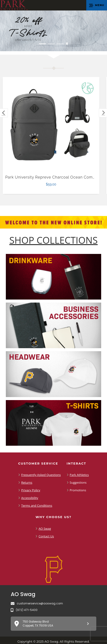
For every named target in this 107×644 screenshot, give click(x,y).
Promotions (78, 490)
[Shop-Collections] (53, 240)
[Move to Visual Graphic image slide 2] (51, 44)
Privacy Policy (31, 490)
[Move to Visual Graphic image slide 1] (42, 44)
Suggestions (78, 482)
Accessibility (30, 498)
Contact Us (46, 536)
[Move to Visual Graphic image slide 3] (60, 44)
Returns (27, 482)
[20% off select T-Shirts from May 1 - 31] (53, 31)
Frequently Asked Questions (41, 475)
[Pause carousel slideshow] (67, 44)
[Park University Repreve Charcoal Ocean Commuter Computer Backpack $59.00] (51, 125)
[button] (97, 5)
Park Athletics (79, 475)
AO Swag (45, 529)
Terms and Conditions (37, 506)
